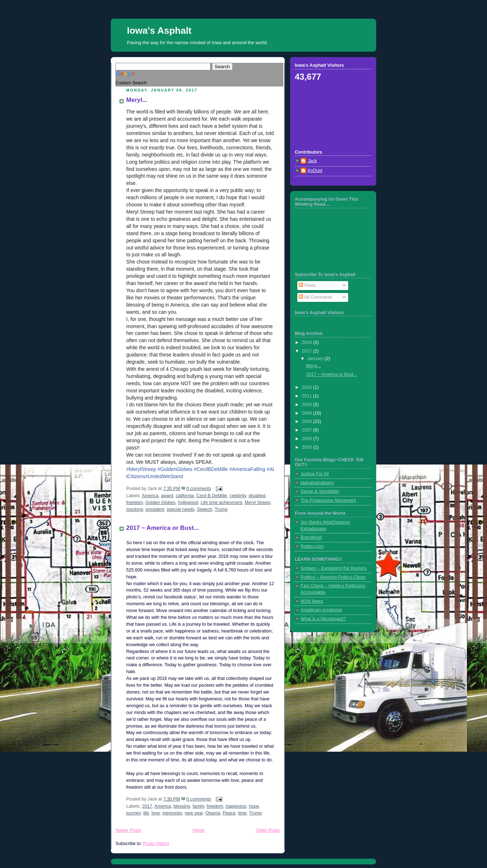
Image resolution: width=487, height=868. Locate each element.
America (150, 496)
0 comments (199, 489)
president (155, 509)
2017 (147, 806)
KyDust (315, 171)
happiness (236, 806)
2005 (308, 447)
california (185, 496)
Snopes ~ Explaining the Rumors (334, 568)
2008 (308, 421)
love (156, 813)
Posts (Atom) (156, 844)
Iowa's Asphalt (159, 31)
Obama (213, 813)
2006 (308, 439)
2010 (308, 405)
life (146, 813)
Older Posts (268, 830)
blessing (182, 806)
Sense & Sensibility (320, 491)
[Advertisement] (327, 115)
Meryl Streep (257, 503)
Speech (205, 509)
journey (133, 813)
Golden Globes (160, 503)
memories (172, 813)
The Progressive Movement (328, 500)
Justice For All (315, 474)
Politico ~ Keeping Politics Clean (333, 577)
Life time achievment (222, 503)
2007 (308, 430)
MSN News (312, 601)
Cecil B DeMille (212, 496)
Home (199, 830)
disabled (257, 496)
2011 (308, 396)
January (316, 359)
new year (194, 813)
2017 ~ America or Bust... (162, 528)
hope (254, 806)
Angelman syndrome (321, 610)
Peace (229, 813)
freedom (134, 503)
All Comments (315, 297)
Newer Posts (128, 830)
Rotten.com (312, 546)
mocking (135, 509)
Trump (221, 509)
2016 (308, 387)
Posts (307, 285)
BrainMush (311, 537)
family (198, 806)
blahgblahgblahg (317, 483)
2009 (308, 413)
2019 (308, 342)
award (167, 496)
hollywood (188, 503)
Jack (312, 161)
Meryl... (137, 100)
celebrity (238, 496)
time (242, 813)
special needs (181, 509)
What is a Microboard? (323, 619)
